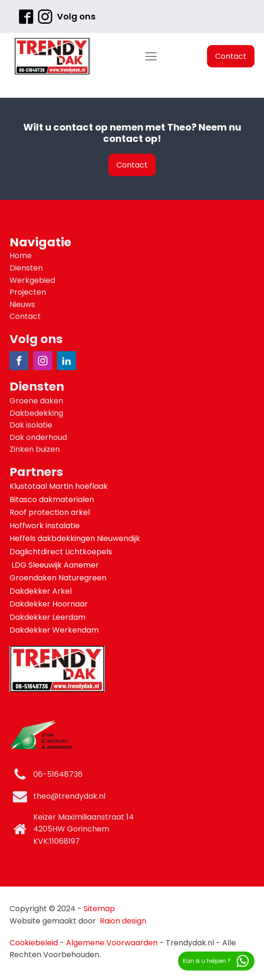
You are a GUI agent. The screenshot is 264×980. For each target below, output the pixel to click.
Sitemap (99, 909)
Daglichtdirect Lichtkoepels (62, 552)
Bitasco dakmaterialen (53, 499)
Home (21, 256)
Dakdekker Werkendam (54, 630)
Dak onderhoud (38, 437)
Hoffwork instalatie (46, 526)
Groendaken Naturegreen (59, 578)
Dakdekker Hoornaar (49, 604)
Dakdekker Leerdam (47, 617)
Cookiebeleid (34, 943)
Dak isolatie (31, 425)
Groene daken (36, 401)
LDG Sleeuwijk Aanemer (55, 565)
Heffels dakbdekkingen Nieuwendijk (76, 538)
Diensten (26, 268)
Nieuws (22, 304)
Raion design (123, 921)
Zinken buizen (35, 449)
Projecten (28, 292)
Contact (231, 56)
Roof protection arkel (51, 512)
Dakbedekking (36, 413)
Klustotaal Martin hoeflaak (60, 486)
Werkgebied (32, 280)
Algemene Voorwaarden (112, 943)
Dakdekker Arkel (41, 591)
